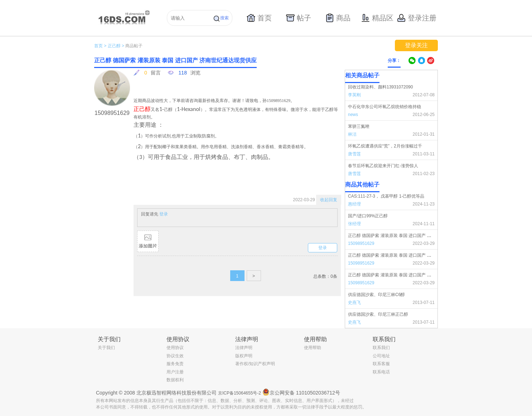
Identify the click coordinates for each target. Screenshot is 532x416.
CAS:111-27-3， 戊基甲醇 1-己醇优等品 (386, 196)
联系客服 (381, 364)
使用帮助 (313, 348)
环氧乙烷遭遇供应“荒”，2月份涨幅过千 (385, 146)
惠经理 (354, 204)
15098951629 (361, 243)
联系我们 (381, 348)
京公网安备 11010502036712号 (301, 392)
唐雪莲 (354, 154)
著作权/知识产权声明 (255, 364)
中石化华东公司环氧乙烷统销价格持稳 (385, 107)
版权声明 (244, 356)
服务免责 (175, 364)
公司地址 (381, 356)
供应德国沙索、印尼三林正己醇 (378, 314)
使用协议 (175, 348)
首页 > (100, 46)
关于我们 (106, 348)
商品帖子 (134, 46)
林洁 (352, 134)
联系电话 (381, 372)
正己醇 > (116, 46)
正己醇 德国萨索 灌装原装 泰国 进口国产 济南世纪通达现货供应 (409, 236)
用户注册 (175, 372)
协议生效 (175, 356)
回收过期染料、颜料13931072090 (380, 87)
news (353, 115)
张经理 (354, 224)
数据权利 (175, 380)
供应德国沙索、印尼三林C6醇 (376, 295)
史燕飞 (354, 303)
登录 (164, 214)
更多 (433, 185)
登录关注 (416, 45)
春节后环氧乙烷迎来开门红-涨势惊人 (383, 166)
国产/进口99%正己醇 (368, 216)
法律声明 (244, 348)
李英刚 (354, 95)
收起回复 (329, 200)
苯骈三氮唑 (359, 126)
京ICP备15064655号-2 (240, 393)
